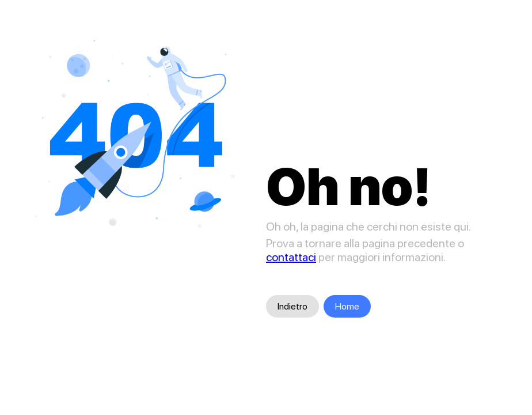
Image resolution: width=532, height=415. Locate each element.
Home (347, 306)
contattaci (291, 257)
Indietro (292, 306)
